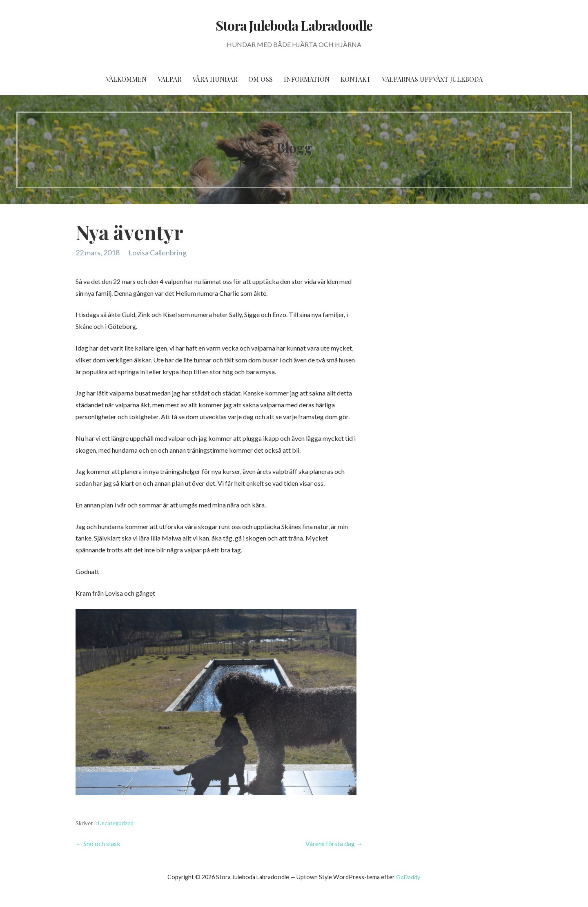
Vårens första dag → (334, 843)
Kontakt (356, 79)
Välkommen (126, 79)
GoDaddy (408, 877)
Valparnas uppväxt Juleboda (432, 79)
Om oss (261, 79)
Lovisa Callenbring (157, 252)
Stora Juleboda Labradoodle (294, 25)
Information (307, 79)
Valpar (169, 79)
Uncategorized (116, 823)
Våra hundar (215, 79)
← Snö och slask (98, 843)
